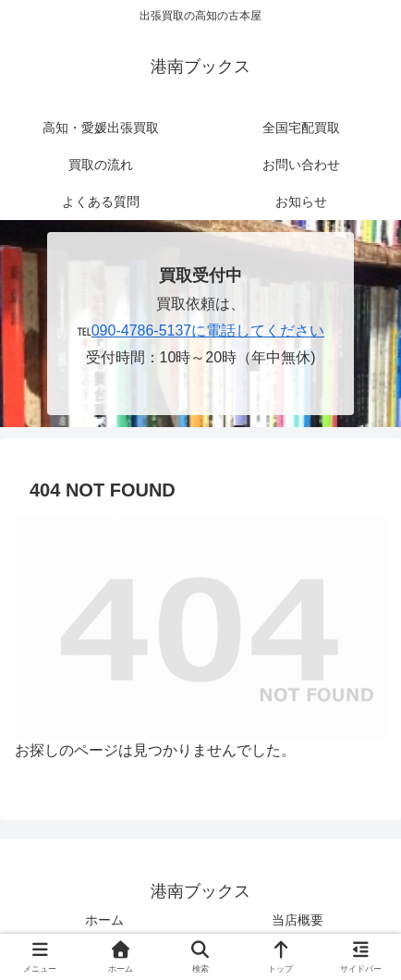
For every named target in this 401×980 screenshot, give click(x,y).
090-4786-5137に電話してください (208, 331)
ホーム (104, 920)
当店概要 (298, 920)
